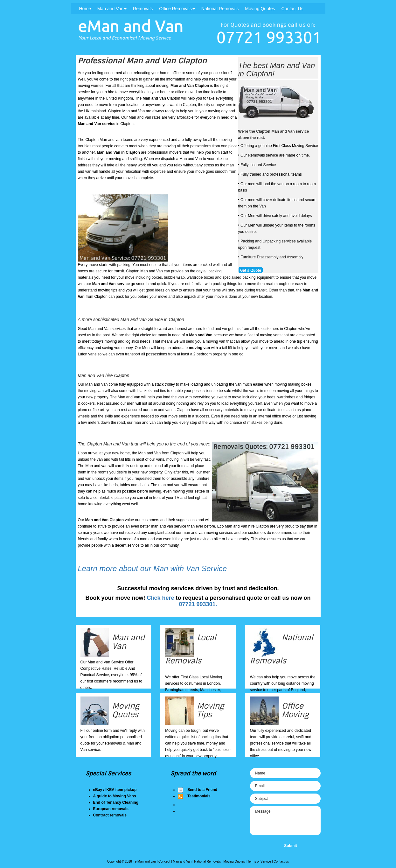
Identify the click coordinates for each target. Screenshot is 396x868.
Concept (164, 861)
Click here (160, 598)
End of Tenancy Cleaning (116, 802)
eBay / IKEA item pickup (115, 790)
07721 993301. (198, 604)
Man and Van (112, 9)
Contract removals (110, 815)
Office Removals (177, 9)
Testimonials (199, 796)
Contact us (281, 861)
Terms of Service (259, 861)
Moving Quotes (260, 9)
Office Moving (295, 710)
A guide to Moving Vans (115, 796)
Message (285, 821)
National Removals (220, 9)
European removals (111, 809)
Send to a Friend (202, 790)
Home (85, 9)
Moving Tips (210, 710)
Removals (143, 9)
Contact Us (292, 9)
